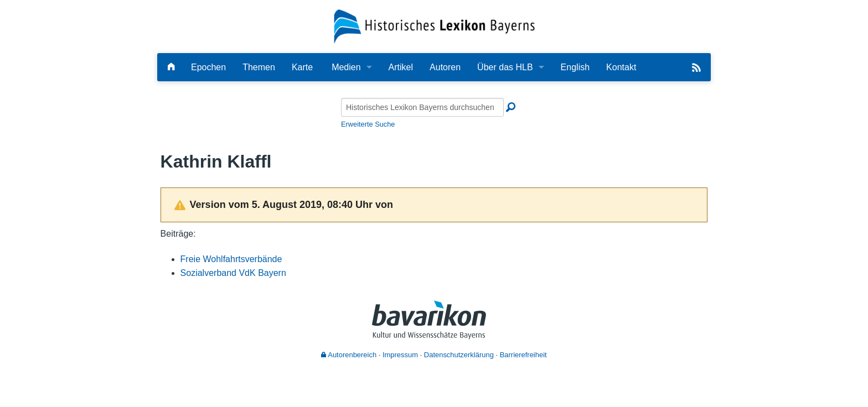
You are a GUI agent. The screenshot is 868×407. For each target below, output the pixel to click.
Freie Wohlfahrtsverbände (231, 259)
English (575, 67)
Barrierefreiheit (523, 355)
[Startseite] (434, 26)
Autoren (445, 67)
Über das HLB (505, 67)
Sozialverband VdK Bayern (233, 273)
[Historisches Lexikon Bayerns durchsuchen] (422, 107)
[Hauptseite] (171, 67)
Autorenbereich (349, 355)
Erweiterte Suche (368, 124)
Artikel (401, 67)
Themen (259, 67)
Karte (302, 67)
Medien (346, 67)
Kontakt (621, 67)
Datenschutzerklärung (459, 355)
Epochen (208, 67)
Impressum (400, 355)
